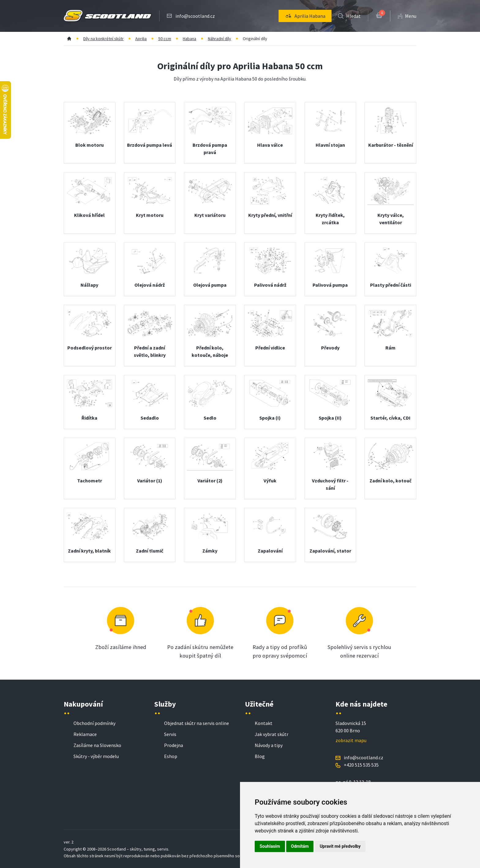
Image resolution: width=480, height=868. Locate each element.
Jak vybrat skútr (272, 734)
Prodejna (174, 745)
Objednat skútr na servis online (197, 723)
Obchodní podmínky (94, 723)
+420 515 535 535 (361, 765)
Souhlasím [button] (270, 846)
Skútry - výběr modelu (96, 756)
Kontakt (264, 723)
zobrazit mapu (351, 740)
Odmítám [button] (300, 846)
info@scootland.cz (195, 16)
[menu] (305, 16)
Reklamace (85, 734)
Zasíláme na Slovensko (97, 745)
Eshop (171, 756)
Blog (260, 756)
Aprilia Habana (305, 16)
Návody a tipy (269, 745)
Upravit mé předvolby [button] (340, 846)
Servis (170, 734)
